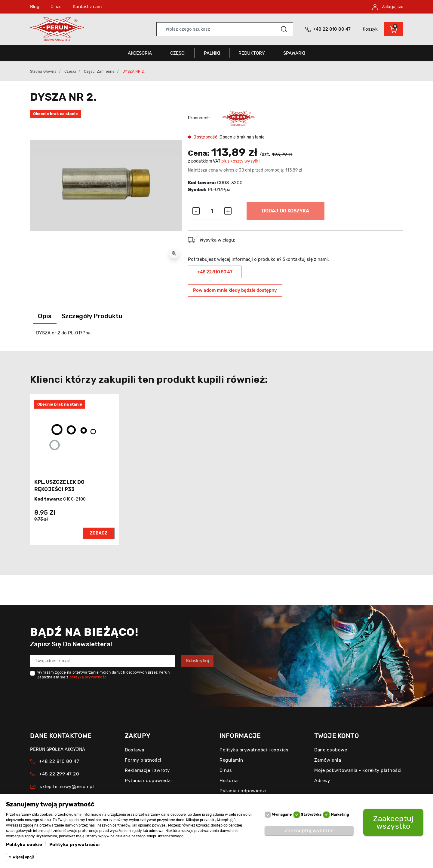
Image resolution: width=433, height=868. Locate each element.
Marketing (340, 815)
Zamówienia (328, 760)
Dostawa (135, 750)
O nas (56, 7)
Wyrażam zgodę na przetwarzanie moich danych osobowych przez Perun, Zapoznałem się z (104, 675)
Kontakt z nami (88, 7)
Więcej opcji (23, 857)
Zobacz (99, 533)
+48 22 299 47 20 (59, 774)
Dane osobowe (331, 750)
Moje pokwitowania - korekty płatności (358, 770)
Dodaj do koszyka (286, 211)
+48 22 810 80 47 (215, 272)
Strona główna (43, 72)
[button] (393, 29)
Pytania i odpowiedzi (148, 781)
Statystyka (311, 815)
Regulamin (231, 760)
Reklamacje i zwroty (147, 770)
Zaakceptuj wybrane (309, 831)
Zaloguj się (388, 7)
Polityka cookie (24, 845)
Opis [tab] (45, 316)
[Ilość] (212, 211)
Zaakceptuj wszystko (393, 822)
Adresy (322, 781)
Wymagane (282, 815)
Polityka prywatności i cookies (254, 750)
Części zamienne (99, 72)
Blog (35, 7)
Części (70, 72)
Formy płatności (143, 760)
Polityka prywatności (75, 845)
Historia (229, 781)
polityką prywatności (89, 677)
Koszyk (370, 29)
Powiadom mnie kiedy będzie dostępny (235, 290)
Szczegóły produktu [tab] (92, 316)
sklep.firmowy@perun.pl (67, 787)
